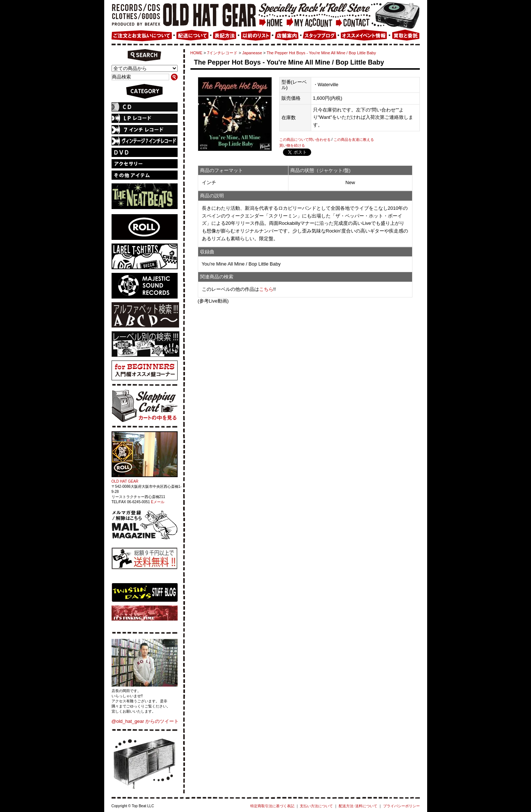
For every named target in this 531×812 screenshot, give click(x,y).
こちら (266, 289)
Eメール (158, 502)
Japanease (252, 53)
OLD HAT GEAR (125, 481)
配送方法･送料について (358, 806)
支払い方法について (316, 806)
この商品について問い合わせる (305, 140)
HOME (197, 53)
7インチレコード (222, 53)
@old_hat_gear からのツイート (145, 721)
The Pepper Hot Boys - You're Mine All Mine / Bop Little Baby (321, 53)
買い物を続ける (292, 145)
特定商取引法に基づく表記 (272, 806)
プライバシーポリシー (401, 806)
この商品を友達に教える (354, 140)
